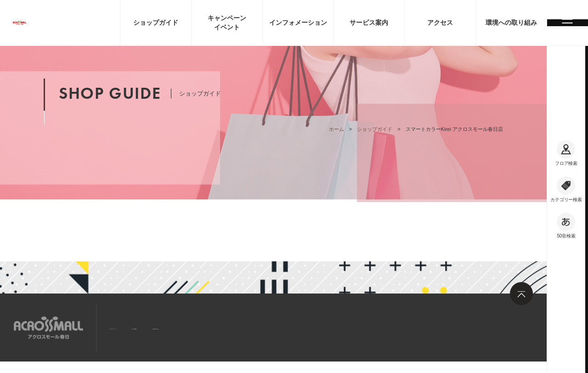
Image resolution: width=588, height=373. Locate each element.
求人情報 (183, 327)
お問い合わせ (234, 327)
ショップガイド (375, 129)
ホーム (336, 129)
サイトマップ (132, 327)
